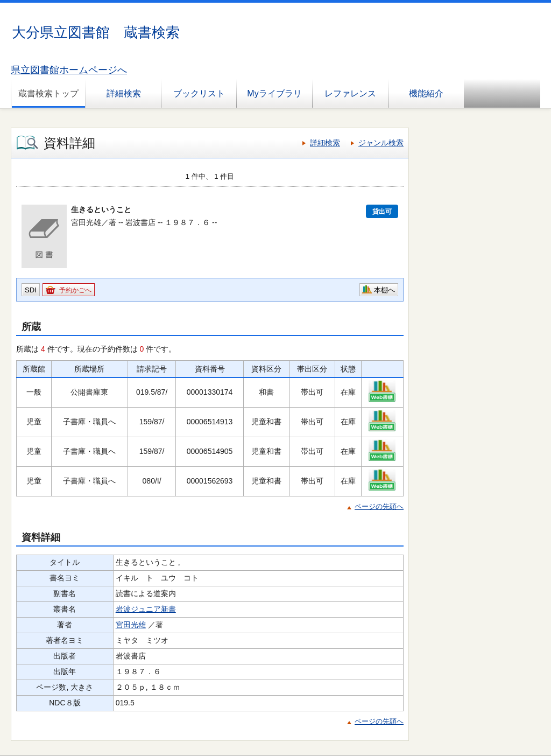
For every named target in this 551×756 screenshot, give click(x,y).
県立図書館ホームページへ (69, 70)
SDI (31, 290)
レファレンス (350, 93)
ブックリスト (199, 93)
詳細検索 (124, 93)
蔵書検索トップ (48, 93)
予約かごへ (75, 290)
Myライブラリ (274, 93)
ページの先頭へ (379, 506)
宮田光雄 (131, 625)
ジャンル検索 (381, 143)
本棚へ (384, 290)
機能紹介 (426, 93)
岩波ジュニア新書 (146, 609)
